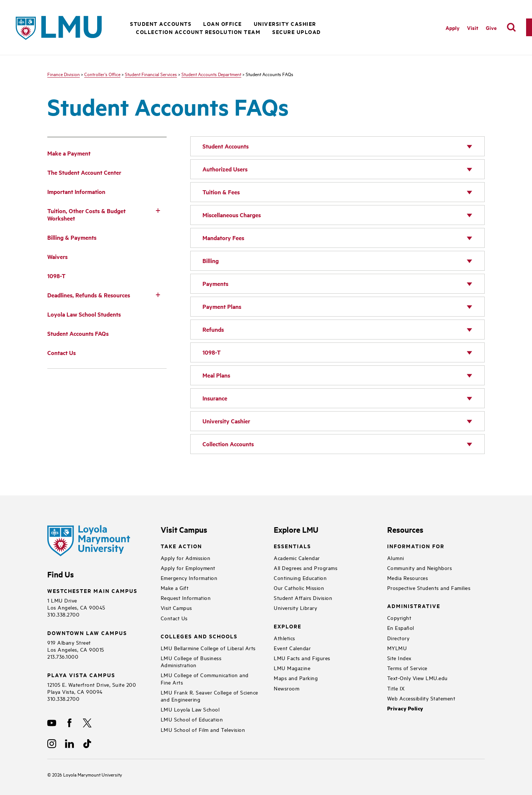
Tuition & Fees (221, 192)
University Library (295, 608)
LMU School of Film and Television (203, 729)
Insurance (215, 398)
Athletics (284, 638)
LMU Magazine (292, 668)
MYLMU (397, 648)
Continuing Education (300, 578)
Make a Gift (175, 588)
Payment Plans (222, 306)
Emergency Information (189, 578)
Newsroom (287, 688)
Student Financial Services (151, 74)
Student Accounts (226, 146)
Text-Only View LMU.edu (417, 678)
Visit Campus (176, 608)
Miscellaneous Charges (232, 215)
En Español (401, 627)
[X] (87, 723)
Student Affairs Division (303, 598)
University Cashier (285, 23)
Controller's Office (102, 74)
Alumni (396, 558)
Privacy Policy (405, 708)
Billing (211, 261)
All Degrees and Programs (306, 568)
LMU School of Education (192, 719)
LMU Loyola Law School (190, 709)
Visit (473, 28)
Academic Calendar (297, 558)
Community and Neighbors (420, 568)
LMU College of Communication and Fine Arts (205, 678)
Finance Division (64, 74)
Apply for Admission (186, 558)
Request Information (186, 598)
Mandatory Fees (223, 238)
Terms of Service (407, 668)
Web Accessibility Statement (421, 698)
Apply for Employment (188, 568)
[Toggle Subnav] (158, 210)
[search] (511, 27)
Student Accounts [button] (161, 23)
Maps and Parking (296, 678)
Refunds (213, 329)
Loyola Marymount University (87, 774)
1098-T (212, 352)
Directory (398, 638)
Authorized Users (225, 169)
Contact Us (174, 618)
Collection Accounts (228, 444)
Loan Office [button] (223, 23)
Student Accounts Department (211, 74)
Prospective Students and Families (429, 588)
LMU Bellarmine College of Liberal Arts (208, 648)
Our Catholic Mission (299, 588)
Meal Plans (216, 375)
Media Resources (408, 578)
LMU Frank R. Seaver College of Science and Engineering (209, 696)
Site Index (399, 658)
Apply (453, 28)
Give (491, 28)
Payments (215, 284)
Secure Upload (297, 32)
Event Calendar (292, 648)
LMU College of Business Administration (191, 661)
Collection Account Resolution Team (198, 32)
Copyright (399, 617)
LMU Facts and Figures (302, 658)
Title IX (396, 688)
